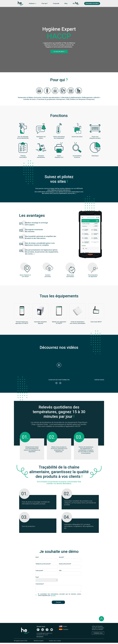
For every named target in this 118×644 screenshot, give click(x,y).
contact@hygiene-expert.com (44, 634)
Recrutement (40, 638)
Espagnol (64, 631)
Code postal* (40, 571)
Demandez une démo (92, 3)
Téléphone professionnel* (43, 564)
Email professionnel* (65, 564)
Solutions (33, 3)
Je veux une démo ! (59, 51)
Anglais (63, 628)
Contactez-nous (98, 634)
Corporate (56, 3)
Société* (62, 557)
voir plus (53, 597)
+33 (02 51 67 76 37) (42, 636)
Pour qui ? (45, 3)
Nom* (37, 557)
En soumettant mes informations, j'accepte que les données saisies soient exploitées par (60, 596)
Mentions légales (39, 642)
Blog (66, 3)
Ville (61, 571)
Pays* (37, 577)
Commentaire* (40, 584)
